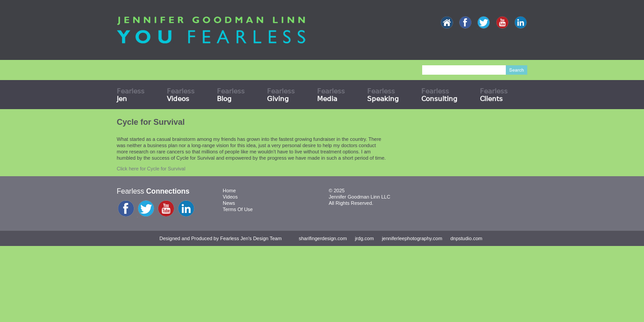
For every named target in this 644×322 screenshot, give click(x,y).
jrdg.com (364, 238)
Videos (230, 197)
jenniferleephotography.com (412, 238)
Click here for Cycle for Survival (151, 169)
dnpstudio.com (466, 238)
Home (229, 191)
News (229, 203)
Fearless (131, 95)
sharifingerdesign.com (323, 238)
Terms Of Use (238, 209)
